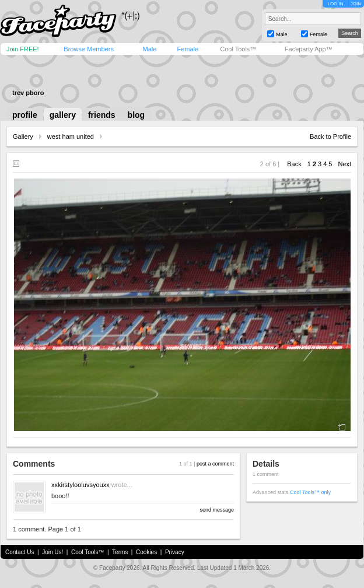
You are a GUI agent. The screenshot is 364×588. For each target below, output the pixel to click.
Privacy (175, 552)
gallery (63, 115)
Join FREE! (23, 49)
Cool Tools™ (238, 49)
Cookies (146, 552)
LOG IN (335, 4)
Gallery (23, 136)
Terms (120, 552)
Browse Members (89, 49)
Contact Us (20, 552)
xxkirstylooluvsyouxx (80, 485)
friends (102, 115)
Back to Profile (330, 136)
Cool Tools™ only (310, 492)
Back (294, 164)
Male (149, 49)
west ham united (71, 136)
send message (217, 510)
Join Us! (52, 552)
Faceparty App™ (309, 49)
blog (136, 115)
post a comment (215, 464)
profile (25, 115)
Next (344, 164)
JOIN (356, 4)
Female (188, 49)
